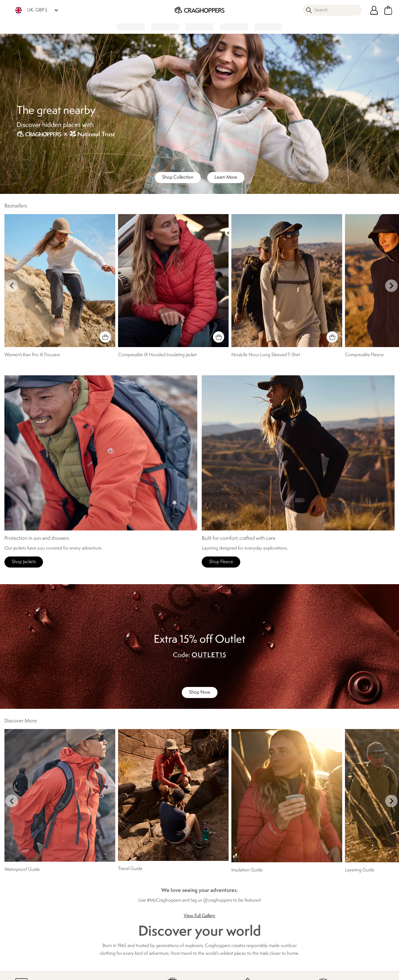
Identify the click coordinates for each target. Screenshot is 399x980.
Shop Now (200, 692)
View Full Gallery (199, 916)
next (391, 286)
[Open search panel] (332, 10)
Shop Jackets (24, 562)
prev (12, 286)
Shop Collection (178, 177)
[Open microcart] (388, 10)
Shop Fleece (221, 562)
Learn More (226, 177)
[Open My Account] (374, 10)
